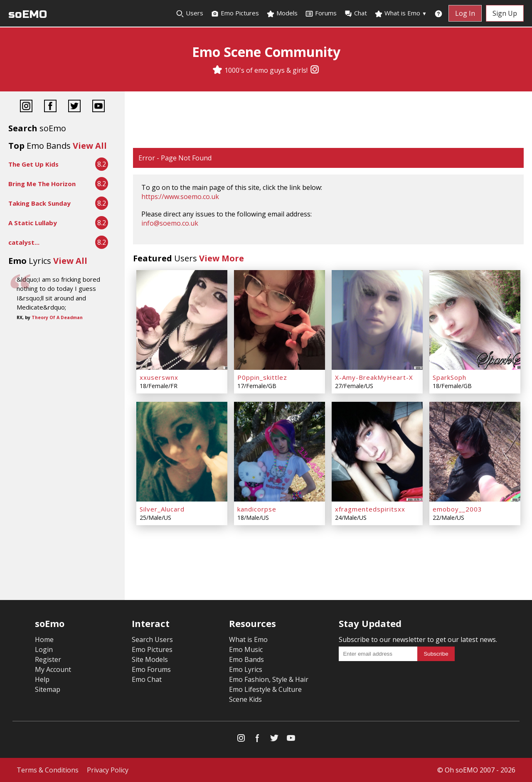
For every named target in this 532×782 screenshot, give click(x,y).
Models (282, 13)
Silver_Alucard (162, 509)
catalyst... (24, 242)
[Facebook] (50, 107)
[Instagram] (315, 70)
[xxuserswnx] (182, 320)
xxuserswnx (159, 377)
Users (190, 13)
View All (90, 146)
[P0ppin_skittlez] (280, 320)
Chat (356, 13)
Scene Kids (245, 699)
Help (42, 679)
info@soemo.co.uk (170, 223)
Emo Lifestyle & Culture (265, 689)
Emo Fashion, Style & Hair (269, 679)
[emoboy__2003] (475, 452)
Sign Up (505, 13)
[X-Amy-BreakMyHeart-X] (377, 320)
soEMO (28, 14)
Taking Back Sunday (39, 203)
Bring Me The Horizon (42, 184)
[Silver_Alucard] (182, 452)
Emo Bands (246, 659)
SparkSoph (449, 377)
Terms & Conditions (48, 770)
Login (44, 649)
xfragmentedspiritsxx (370, 509)
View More (222, 258)
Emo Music (246, 649)
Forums (321, 13)
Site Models (150, 659)
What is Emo (401, 13)
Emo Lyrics (246, 669)
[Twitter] (74, 107)
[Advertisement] (328, 120)
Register (48, 659)
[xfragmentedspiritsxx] (377, 452)
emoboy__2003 (457, 509)
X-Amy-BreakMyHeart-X (374, 377)
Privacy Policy (108, 770)
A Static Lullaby (33, 223)
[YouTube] (99, 107)
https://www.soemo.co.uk (180, 197)
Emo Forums (151, 669)
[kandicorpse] (280, 452)
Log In (465, 13)
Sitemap (48, 689)
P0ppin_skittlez (262, 377)
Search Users (152, 639)
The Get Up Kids (33, 164)
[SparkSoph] (475, 320)
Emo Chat (147, 679)
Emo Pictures (235, 13)
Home (44, 639)
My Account (53, 669)
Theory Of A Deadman (57, 317)
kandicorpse (257, 509)
